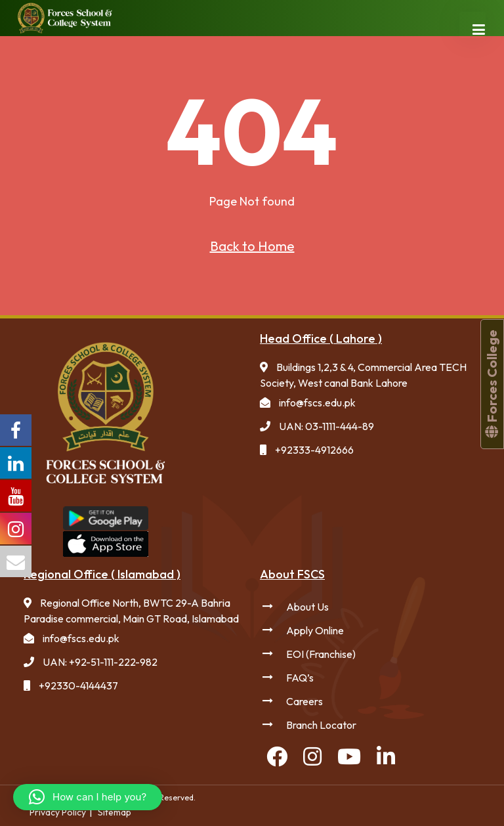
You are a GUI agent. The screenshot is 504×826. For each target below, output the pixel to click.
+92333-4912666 (314, 450)
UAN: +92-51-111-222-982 (100, 662)
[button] (88, 797)
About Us (307, 607)
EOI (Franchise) (321, 654)
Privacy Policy (58, 812)
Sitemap (115, 812)
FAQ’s (300, 678)
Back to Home (252, 246)
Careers (304, 701)
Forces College (492, 384)
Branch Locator (321, 725)
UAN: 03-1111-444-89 (326, 426)
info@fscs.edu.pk (317, 402)
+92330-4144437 (78, 685)
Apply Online (315, 630)
